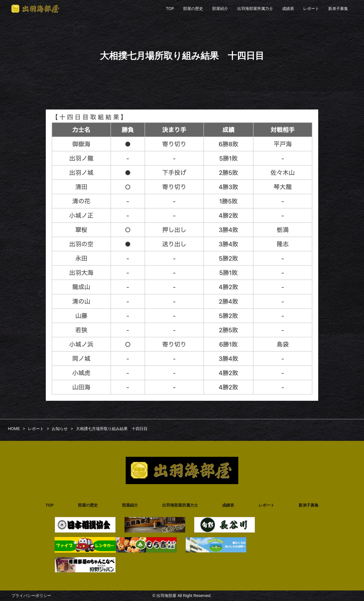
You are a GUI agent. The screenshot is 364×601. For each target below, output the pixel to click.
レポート (311, 9)
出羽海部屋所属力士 (255, 9)
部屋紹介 (220, 9)
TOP (170, 9)
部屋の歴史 (193, 9)
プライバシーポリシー (31, 596)
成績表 (288, 9)
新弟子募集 (338, 9)
